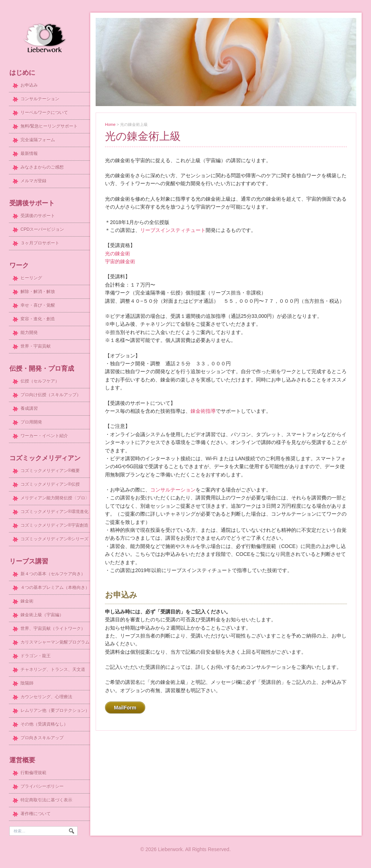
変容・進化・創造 (38, 319)
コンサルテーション (173, 490)
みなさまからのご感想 (42, 167)
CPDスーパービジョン (42, 229)
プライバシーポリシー (42, 786)
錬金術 (27, 601)
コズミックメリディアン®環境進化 (54, 512)
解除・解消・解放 (38, 292)
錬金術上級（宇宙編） (42, 615)
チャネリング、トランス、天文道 (53, 670)
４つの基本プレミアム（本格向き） (55, 588)
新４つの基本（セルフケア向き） (53, 574)
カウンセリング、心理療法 (46, 697)
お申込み (29, 85)
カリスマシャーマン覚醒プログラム (55, 642)
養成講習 (29, 408)
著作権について (36, 814)
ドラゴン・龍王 (36, 656)
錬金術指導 (203, 411)
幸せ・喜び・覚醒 (38, 305)
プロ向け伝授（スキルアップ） (51, 395)
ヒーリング (31, 278)
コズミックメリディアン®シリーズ (54, 539)
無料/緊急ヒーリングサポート (49, 126)
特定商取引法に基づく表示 (46, 800)
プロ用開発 (31, 422)
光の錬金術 (118, 253)
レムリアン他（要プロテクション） (55, 711)
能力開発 (29, 333)
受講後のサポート (38, 216)
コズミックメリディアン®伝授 (50, 484)
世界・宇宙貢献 (36, 346)
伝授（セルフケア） (40, 381)
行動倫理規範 (33, 773)
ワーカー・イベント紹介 (44, 436)
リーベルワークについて (44, 113)
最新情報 (29, 154)
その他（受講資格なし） (44, 724)
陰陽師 (27, 683)
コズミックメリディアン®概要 (50, 471)
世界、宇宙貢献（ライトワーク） (53, 629)
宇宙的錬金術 (120, 261)
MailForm (125, 708)
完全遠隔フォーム (38, 140)
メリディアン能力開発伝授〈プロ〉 (55, 498)
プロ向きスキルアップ (42, 738)
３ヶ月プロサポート (40, 243)
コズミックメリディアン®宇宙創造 (54, 525)
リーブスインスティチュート (173, 230)
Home (110, 124)
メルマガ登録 (33, 181)
